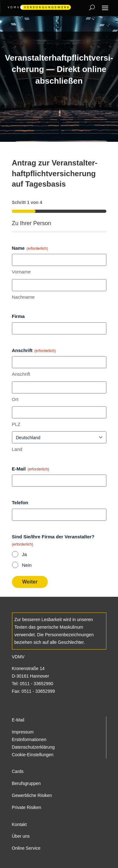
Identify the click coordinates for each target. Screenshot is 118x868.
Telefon (20, 503)
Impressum (23, 732)
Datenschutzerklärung (33, 747)
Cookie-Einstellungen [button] (33, 755)
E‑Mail (31, 469)
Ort (15, 399)
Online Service (26, 848)
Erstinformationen (29, 739)
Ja (25, 554)
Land (17, 449)
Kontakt (19, 824)
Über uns (21, 836)
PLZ (16, 424)
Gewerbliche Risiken (32, 795)
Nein (27, 565)
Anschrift (21, 374)
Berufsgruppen (26, 783)
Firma (18, 316)
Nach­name (23, 297)
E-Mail (18, 720)
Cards (18, 771)
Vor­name (21, 272)
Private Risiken (27, 807)
